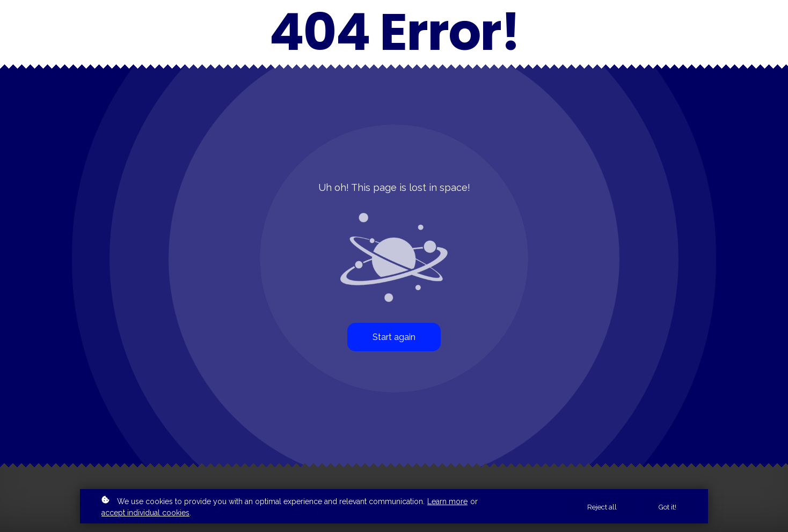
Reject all (602, 507)
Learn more (447, 501)
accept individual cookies (145, 513)
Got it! (667, 507)
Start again (394, 337)
